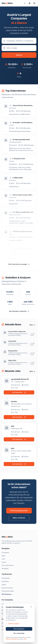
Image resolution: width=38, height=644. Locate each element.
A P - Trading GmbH (18, 382)
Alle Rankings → (7, 594)
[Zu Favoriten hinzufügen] (10, 105)
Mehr (32, 325)
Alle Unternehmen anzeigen (19, 264)
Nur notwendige (19, 634)
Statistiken (5, 569)
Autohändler (6, 578)
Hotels (4, 585)
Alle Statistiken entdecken (19, 311)
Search (19, 55)
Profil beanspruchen (19, 511)
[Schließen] (31, 607)
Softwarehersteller (8, 591)
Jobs (3, 559)
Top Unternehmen (8, 565)
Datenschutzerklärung (12, 639)
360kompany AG (17, 429)
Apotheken (5, 581)
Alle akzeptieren (19, 629)
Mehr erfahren (19, 518)
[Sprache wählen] (29, 3)
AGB (25, 639)
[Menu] (34, 3)
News (3, 556)
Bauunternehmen (7, 588)
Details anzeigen (13, 624)
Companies (5, 552)
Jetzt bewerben (19, 392)
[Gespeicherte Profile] (25, 3)
